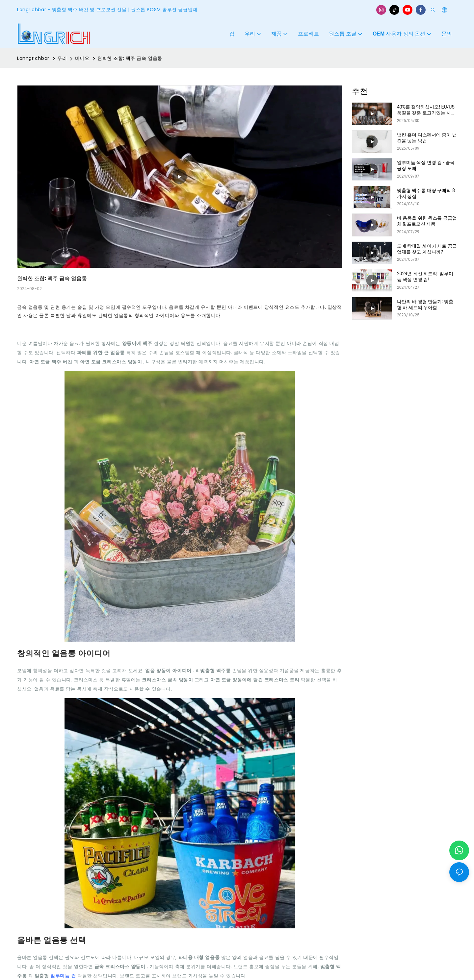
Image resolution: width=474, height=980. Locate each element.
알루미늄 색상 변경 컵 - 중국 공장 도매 (426, 165)
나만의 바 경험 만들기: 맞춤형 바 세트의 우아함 (425, 305)
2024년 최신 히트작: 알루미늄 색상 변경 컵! (425, 277)
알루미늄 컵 (64, 976)
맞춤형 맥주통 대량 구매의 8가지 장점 (426, 193)
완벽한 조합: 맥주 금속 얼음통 (130, 58)
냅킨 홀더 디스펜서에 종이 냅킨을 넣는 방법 (427, 138)
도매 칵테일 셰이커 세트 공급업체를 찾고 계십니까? (427, 249)
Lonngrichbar (33, 58)
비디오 (82, 58)
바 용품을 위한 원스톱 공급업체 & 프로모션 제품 (427, 221)
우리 (62, 58)
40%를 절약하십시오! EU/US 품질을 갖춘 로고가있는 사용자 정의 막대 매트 (426, 110)
